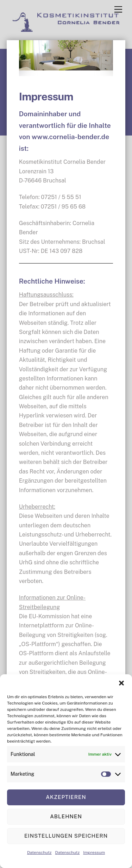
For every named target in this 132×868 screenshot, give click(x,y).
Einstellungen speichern (66, 836)
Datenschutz (39, 852)
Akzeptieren (66, 797)
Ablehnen (66, 816)
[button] (121, 683)
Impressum (94, 852)
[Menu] (118, 10)
